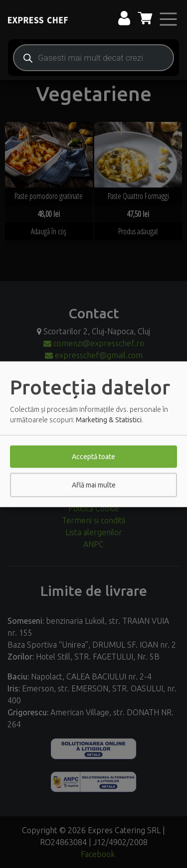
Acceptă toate (93, 456)
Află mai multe (94, 484)
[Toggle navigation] (168, 19)
